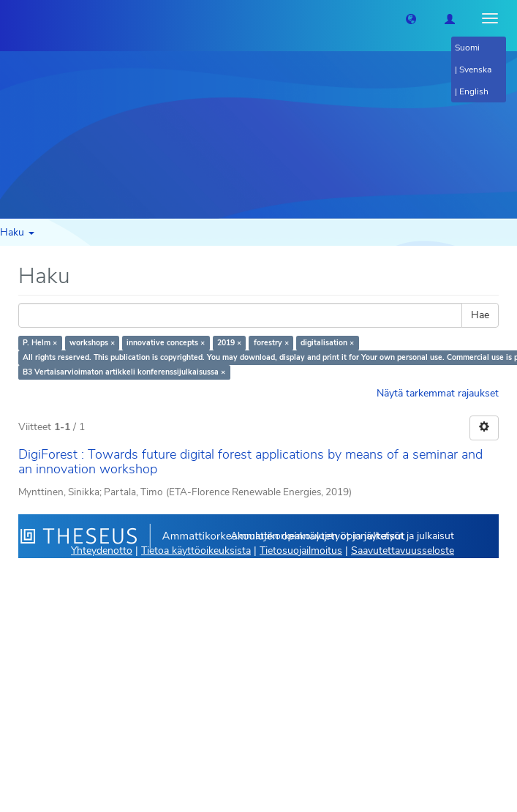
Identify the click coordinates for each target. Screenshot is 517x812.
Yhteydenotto (102, 550)
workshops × (92, 343)
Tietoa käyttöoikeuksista (196, 550)
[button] (411, 18)
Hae (480, 315)
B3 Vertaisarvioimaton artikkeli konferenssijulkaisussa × (124, 372)
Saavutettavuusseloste (403, 550)
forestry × (271, 343)
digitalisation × (327, 343)
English (474, 91)
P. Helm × (40, 343)
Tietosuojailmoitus (301, 550)
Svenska (475, 69)
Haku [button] (17, 232)
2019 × (229, 343)
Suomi (467, 48)
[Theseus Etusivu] (11, 18)
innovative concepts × (166, 343)
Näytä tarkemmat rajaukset (438, 393)
